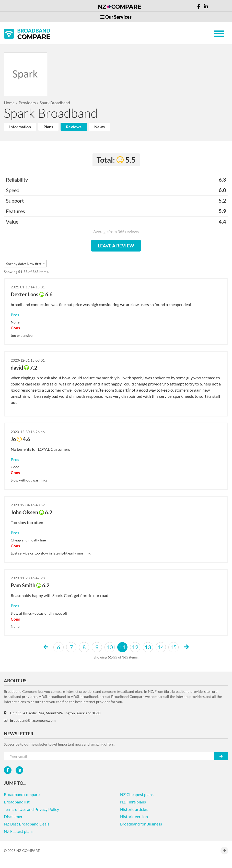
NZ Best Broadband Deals (27, 824)
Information (20, 127)
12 (135, 647)
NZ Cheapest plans (137, 794)
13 (148, 647)
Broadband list (17, 802)
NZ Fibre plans (133, 802)
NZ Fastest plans (19, 831)
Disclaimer (13, 816)
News (100, 127)
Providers (27, 103)
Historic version (134, 816)
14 (161, 647)
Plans (48, 127)
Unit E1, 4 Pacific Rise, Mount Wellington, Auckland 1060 (52, 713)
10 (110, 647)
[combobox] (25, 264)
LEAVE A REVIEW (116, 246)
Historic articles (134, 809)
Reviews (74, 127)
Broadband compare (22, 794)
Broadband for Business (141, 824)
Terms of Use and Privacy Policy (31, 809)
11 (122, 647)
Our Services (116, 17)
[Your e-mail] (109, 756)
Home (9, 103)
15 (173, 647)
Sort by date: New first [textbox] (24, 264)
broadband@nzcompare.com (30, 720)
